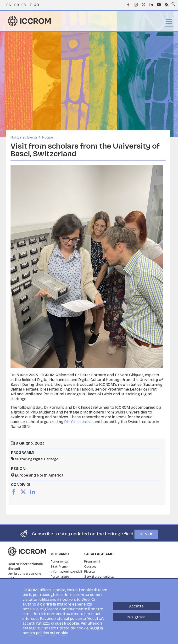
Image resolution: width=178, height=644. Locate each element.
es (24, 5)
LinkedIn (151, 5)
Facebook (128, 5)
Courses (90, 567)
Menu (169, 21)
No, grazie (136, 617)
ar (37, 5)
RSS (167, 5)
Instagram (136, 5)
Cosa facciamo (99, 554)
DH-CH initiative (78, 422)
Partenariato (60, 577)
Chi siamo (60, 554)
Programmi (92, 562)
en (9, 5)
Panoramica (59, 562)
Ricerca (89, 572)
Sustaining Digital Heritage (37, 459)
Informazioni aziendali (66, 572)
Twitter (144, 5)
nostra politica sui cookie (45, 633)
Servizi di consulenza (99, 577)
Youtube (159, 5)
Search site (172, 3)
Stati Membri (60, 567)
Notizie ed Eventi (24, 137)
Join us (146, 534)
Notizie (48, 137)
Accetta (136, 606)
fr (17, 5)
